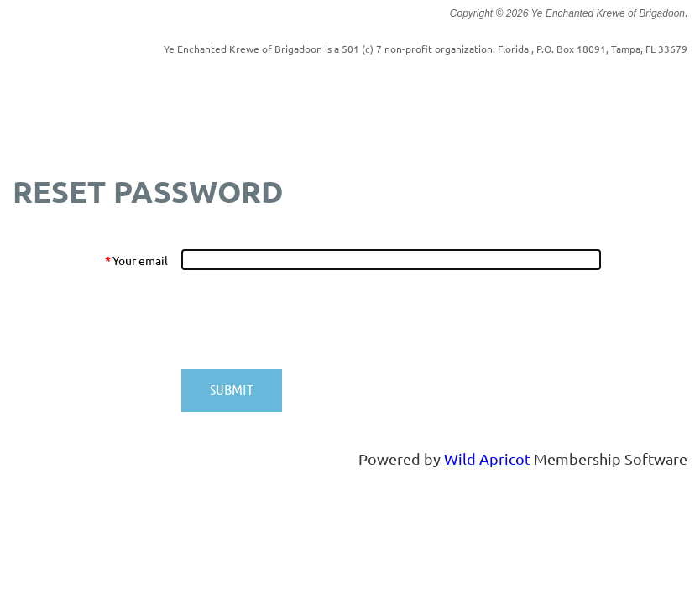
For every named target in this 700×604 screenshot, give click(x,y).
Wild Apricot (487, 458)
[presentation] (309, 320)
